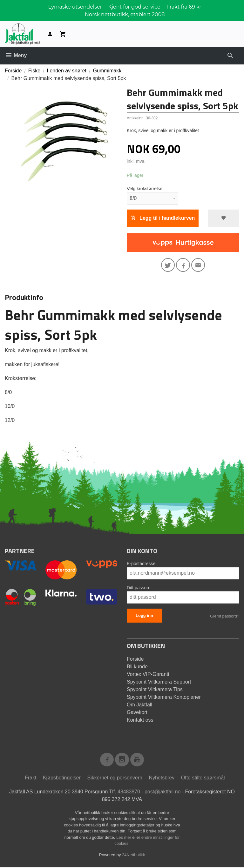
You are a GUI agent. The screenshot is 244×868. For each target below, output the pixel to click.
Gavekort (137, 712)
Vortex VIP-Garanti (148, 674)
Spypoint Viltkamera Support (159, 682)
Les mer (124, 838)
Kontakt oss (140, 720)
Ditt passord (139, 588)
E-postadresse (141, 564)
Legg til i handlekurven (163, 218)
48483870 (129, 792)
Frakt (30, 778)
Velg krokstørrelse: (145, 189)
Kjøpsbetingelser (62, 778)
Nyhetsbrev (162, 778)
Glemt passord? (225, 616)
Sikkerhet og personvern (115, 778)
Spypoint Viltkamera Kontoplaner (164, 697)
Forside (13, 71)
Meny (16, 55)
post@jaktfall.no (163, 792)
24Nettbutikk (133, 855)
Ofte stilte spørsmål (203, 778)
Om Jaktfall (139, 705)
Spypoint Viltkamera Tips (155, 689)
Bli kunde (137, 667)
